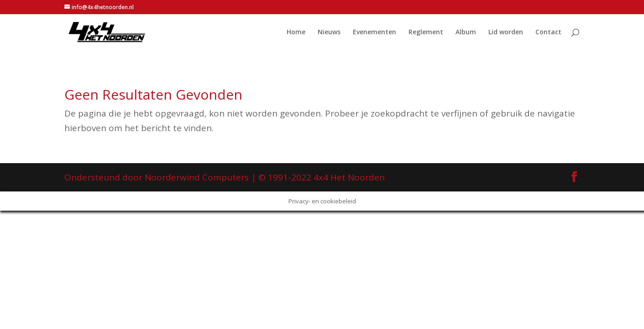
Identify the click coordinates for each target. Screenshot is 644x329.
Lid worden (506, 32)
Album (466, 32)
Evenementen (374, 32)
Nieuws (329, 32)
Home (296, 32)
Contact (548, 32)
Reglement (426, 32)
